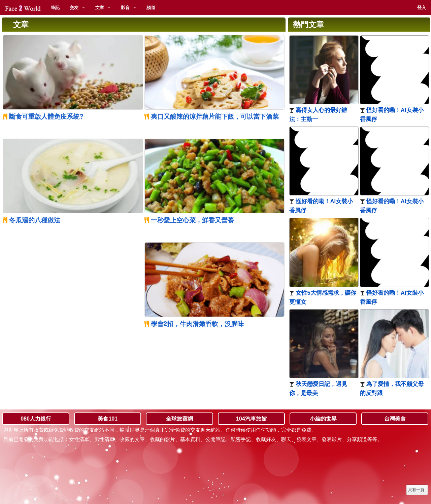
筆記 (55, 8)
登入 (422, 8)
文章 (100, 8)
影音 (125, 8)
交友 (74, 8)
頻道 (151, 8)
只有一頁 (416, 490)
